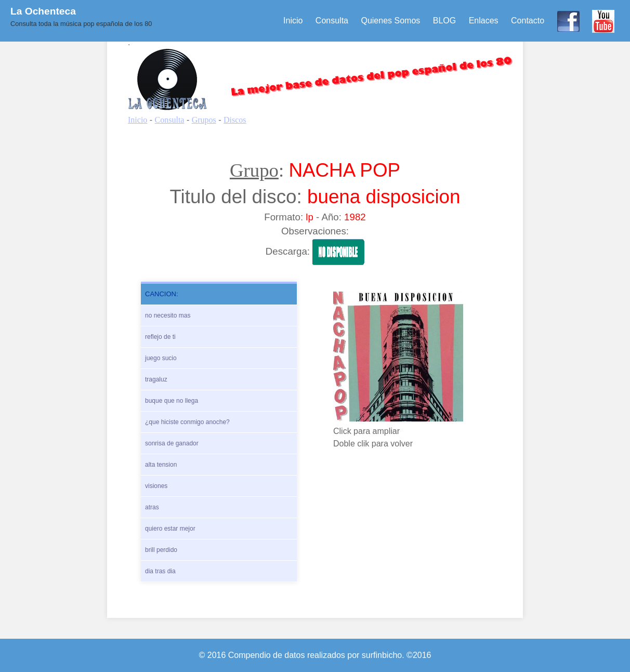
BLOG (444, 21)
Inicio (293, 21)
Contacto (528, 21)
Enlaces (484, 21)
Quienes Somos (390, 21)
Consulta (332, 21)
